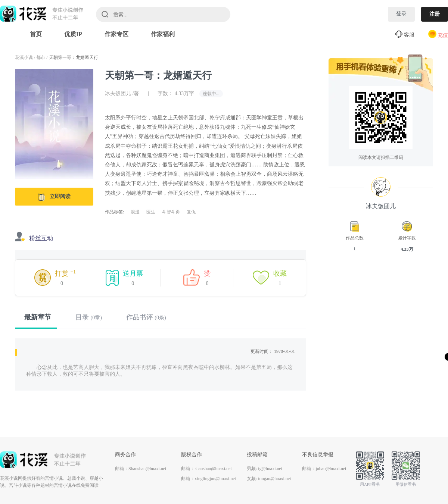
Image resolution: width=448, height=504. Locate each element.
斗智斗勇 (171, 212)
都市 (41, 57)
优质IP (73, 34)
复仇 (191, 212)
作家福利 (163, 34)
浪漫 (135, 212)
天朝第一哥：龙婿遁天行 (74, 57)
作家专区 (116, 34)
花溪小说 (24, 57)
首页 (36, 34)
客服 (405, 35)
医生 (151, 212)
